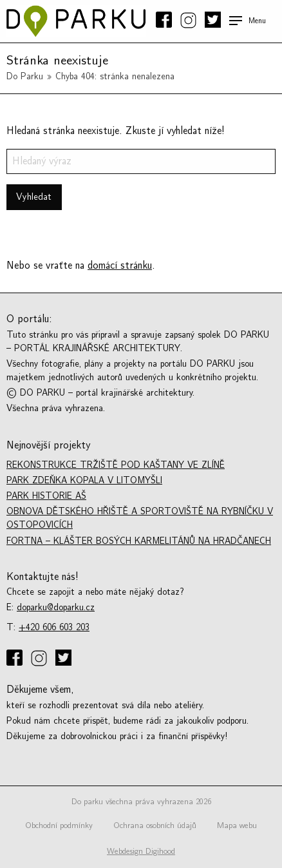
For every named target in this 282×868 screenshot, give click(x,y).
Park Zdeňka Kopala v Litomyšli (84, 480)
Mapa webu (237, 825)
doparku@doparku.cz (56, 607)
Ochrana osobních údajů (155, 825)
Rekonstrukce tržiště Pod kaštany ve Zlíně (116, 465)
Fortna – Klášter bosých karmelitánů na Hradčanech (139, 541)
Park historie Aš (46, 496)
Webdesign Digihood (141, 851)
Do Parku (25, 76)
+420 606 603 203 (54, 627)
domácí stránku (120, 265)
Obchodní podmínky (59, 825)
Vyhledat (34, 197)
